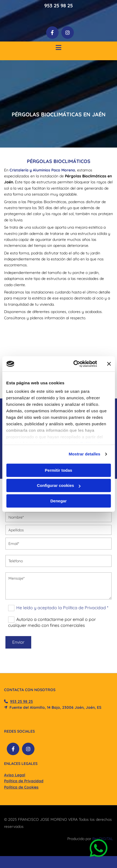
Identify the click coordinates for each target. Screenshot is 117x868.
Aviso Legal (15, 775)
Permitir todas (58, 470)
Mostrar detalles (85, 454)
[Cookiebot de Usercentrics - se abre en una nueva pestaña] (74, 364)
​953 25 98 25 (21, 701)
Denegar (58, 501)
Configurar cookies (59, 485)
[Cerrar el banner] (109, 364)
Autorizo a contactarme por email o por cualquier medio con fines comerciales (52, 622)
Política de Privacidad (24, 781)
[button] (58, 48)
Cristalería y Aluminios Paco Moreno (42, 170)
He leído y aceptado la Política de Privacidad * (62, 608)
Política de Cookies (21, 787)
